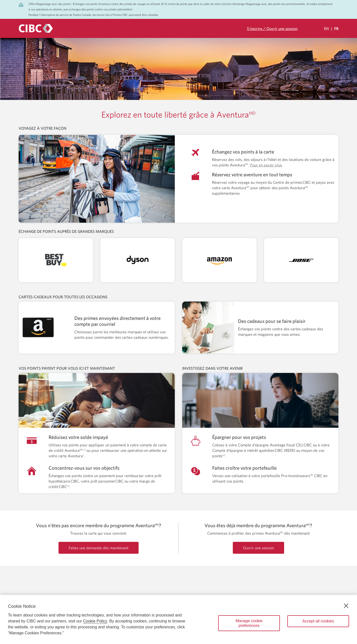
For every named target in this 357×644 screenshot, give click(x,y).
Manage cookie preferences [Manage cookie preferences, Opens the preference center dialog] (249, 623)
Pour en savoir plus (266, 165)
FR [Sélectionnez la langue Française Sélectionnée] (336, 29)
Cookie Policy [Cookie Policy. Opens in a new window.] (95, 621)
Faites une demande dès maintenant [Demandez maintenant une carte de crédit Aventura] (99, 548)
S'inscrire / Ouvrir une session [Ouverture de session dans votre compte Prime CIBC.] (272, 29)
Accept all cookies (318, 621)
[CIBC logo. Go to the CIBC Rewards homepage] (36, 28)
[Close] (346, 606)
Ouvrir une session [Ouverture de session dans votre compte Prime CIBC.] (258, 548)
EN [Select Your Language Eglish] (326, 29)
